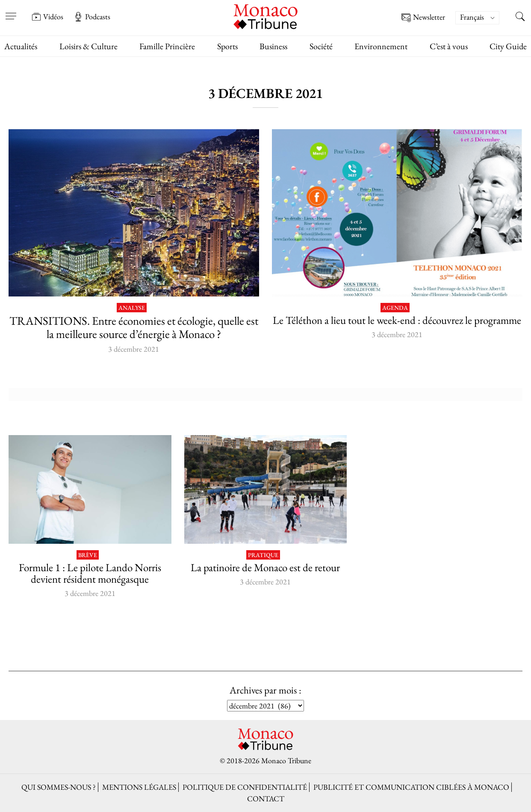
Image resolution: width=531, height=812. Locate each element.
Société (321, 46)
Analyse (132, 308)
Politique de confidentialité (245, 787)
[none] (482, 18)
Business (273, 46)
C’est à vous (449, 46)
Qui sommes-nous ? (59, 787)
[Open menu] (11, 11)
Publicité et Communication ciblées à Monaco (411, 787)
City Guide (508, 46)
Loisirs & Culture (88, 46)
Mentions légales (139, 787)
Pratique (263, 555)
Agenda (395, 308)
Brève (88, 555)
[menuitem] (477, 18)
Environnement (381, 46)
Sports (227, 46)
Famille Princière (167, 46)
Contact (266, 799)
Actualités (21, 46)
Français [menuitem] (472, 17)
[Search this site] (520, 18)
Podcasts (92, 17)
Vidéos (47, 17)
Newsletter (423, 18)
